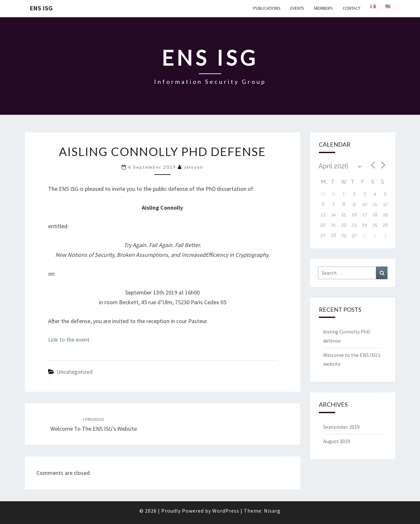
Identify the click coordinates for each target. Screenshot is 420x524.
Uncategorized (75, 372)
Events (297, 8)
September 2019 (341, 427)
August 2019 (337, 441)
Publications (267, 8)
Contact (352, 8)
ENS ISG (41, 8)
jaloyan (193, 167)
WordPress (226, 511)
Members (323, 8)
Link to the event (69, 340)
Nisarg (272, 511)
